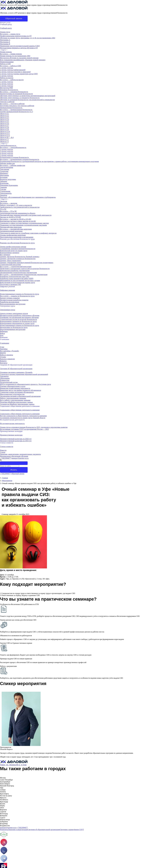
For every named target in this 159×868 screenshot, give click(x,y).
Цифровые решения (7, 286)
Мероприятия (7, 481)
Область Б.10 (5, 132)
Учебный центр (6, 24)
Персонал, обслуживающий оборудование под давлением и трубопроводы (28, 197)
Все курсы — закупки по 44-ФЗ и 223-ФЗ (16, 219)
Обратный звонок (14, 19)
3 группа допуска (6, 76)
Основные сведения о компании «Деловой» (16, 372)
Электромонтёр (6, 193)
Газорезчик (4, 171)
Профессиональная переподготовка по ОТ (16, 36)
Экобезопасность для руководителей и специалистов (20, 207)
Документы (4, 376)
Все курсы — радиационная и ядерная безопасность (20, 159)
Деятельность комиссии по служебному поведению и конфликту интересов (28, 233)
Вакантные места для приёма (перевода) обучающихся (20, 390)
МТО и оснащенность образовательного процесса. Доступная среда (25, 384)
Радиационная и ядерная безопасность (14, 157)
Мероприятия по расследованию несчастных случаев (20, 280)
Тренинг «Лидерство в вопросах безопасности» (18, 259)
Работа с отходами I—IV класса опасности (16, 205)
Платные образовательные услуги (13, 386)
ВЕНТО (3, 353)
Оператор (4, 195)
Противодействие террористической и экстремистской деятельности (26, 215)
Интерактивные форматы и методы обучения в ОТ (19, 48)
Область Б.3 (4, 118)
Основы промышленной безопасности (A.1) (16, 112)
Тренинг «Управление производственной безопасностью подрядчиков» (27, 263)
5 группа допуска (6, 155)
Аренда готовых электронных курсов (14, 313)
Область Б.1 (4, 114)
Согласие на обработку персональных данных (17, 404)
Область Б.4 (4, 120)
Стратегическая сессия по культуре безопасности (18, 319)
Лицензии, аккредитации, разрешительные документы (20, 454)
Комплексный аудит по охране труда (14, 251)
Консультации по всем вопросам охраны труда (17, 282)
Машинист (4, 173)
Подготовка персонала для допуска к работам (17, 106)
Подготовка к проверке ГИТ (10, 284)
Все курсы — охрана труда (10, 34)
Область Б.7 (4, 126)
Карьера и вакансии (7, 359)
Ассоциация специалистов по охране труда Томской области (23, 418)
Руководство (5, 380)
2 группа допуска (6, 84)
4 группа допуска (6, 153)
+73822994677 (5, 458)
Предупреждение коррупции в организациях (17, 237)
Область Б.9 (4, 130)
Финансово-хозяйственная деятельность (15, 388)
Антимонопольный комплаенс (11, 231)
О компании (5, 339)
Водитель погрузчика (8, 179)
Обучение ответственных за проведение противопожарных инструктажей (28, 96)
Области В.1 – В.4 (7, 138)
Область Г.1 (4, 140)
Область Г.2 (4, 141)
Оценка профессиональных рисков (13, 247)
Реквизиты (4, 830)
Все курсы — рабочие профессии (13, 165)
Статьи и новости (7, 443)
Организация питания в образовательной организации (20, 396)
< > (4, 50)
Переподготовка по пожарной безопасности (16, 94)
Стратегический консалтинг (10, 265)
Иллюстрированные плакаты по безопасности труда (19, 294)
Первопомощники (7, 62)
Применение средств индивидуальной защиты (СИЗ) (20, 46)
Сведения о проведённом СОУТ (72, 830)
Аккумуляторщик (7, 167)
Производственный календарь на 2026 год (16, 439)
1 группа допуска (6, 68)
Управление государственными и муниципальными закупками (23, 225)
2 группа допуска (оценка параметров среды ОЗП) (19, 74)
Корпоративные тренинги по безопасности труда (18, 321)
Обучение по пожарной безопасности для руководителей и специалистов (27, 100)
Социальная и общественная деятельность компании (20, 406)
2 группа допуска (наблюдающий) (13, 70)
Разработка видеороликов (10, 302)
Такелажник (5, 169)
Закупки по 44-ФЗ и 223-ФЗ (10, 217)
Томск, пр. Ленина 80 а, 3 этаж (13, 765)
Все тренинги (5, 255)
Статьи (3, 452)
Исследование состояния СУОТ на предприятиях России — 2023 (24, 429)
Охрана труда (5, 32)
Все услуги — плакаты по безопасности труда (17, 296)
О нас (2, 347)
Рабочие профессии (7, 163)
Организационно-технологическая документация (18, 273)
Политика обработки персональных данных (16, 402)
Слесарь (3, 189)
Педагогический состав (9, 382)
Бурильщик (4, 183)
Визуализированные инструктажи (13, 304)
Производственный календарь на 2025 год (16, 441)
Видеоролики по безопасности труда (14, 327)
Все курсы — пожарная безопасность (14, 92)
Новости (3, 450)
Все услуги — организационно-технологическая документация (24, 275)
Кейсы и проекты (6, 355)
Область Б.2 (4, 116)
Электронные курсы (8, 306)
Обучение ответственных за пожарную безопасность (20, 98)
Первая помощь (6, 52)
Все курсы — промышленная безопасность (16, 110)
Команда (3, 361)
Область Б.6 (4, 124)
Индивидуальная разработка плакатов (14, 300)
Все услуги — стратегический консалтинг (16, 267)
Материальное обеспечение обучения (14, 456)
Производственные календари (11, 431)
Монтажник (4, 175)
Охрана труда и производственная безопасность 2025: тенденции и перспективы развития (34, 427)
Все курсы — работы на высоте (12, 80)
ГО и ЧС (3, 209)
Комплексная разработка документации (15, 271)
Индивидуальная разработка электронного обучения (20, 315)
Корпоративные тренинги (10, 253)
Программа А (5, 40)
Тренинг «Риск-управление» (11, 261)
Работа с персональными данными (13, 398)
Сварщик (3, 187)
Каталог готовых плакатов (10, 298)
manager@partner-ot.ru (20, 458)
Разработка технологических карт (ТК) (15, 277)
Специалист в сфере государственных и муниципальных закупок (24, 223)
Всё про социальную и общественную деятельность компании (23, 416)
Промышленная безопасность (11, 108)
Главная (5, 478)
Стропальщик (5, 191)
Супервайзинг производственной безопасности (18, 249)
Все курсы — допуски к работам (12, 104)
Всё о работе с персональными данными (15, 400)
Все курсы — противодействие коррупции (16, 229)
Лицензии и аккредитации (18, 830)
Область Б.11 (5, 134)
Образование (5, 378)
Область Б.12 (5, 136)
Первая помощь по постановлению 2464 (15, 56)
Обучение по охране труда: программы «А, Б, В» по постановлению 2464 (28, 38)
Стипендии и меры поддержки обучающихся (17, 392)
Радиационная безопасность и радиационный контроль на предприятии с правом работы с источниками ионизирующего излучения (49, 161)
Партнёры (4, 349)
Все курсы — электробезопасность (13, 147)
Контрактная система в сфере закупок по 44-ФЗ (18, 221)
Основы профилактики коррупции (13, 235)
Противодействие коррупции (11, 227)
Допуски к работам (7, 102)
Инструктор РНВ (6, 88)
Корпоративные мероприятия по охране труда (17, 323)
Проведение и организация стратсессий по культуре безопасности (25, 269)
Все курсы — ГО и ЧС (8, 211)
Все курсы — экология (9, 203)
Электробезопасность (8, 145)
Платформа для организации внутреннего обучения (19, 317)
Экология (4, 201)
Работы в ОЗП (5, 64)
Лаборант (4, 181)
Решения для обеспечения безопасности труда (17, 239)
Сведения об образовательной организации (16, 365)
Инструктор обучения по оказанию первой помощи (19, 58)
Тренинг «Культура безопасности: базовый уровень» (20, 257)
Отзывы (3, 357)
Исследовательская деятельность (12, 420)
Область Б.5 (4, 122)
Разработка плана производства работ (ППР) (17, 279)
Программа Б (5, 42)
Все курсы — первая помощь (11, 54)
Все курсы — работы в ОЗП (10, 66)
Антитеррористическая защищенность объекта (18, 213)
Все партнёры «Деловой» (9, 351)
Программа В (5, 44)
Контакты (4, 363)
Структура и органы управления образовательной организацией (24, 374)
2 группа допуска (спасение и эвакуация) (15, 72)
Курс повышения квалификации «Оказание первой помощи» (23, 60)
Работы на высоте (7, 78)
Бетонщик (4, 177)
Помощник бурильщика (9, 185)
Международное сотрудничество (12, 394)
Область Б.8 (4, 128)
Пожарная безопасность (9, 90)
